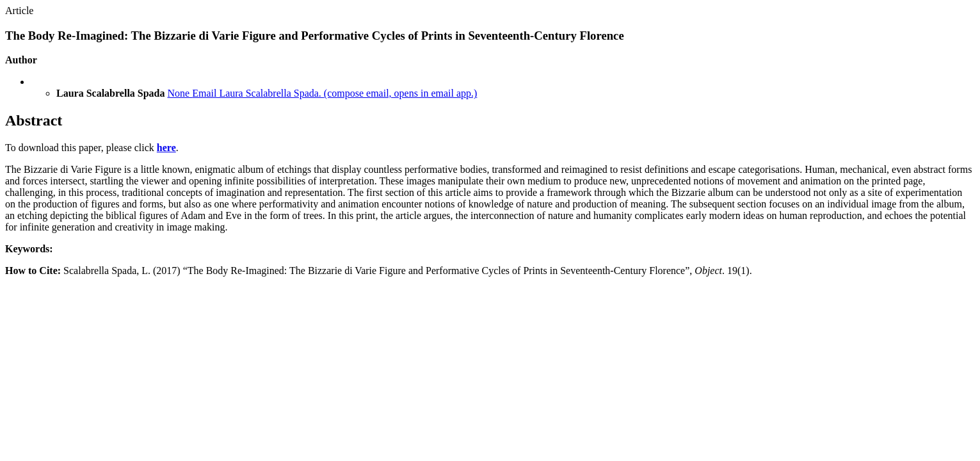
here (166, 148)
